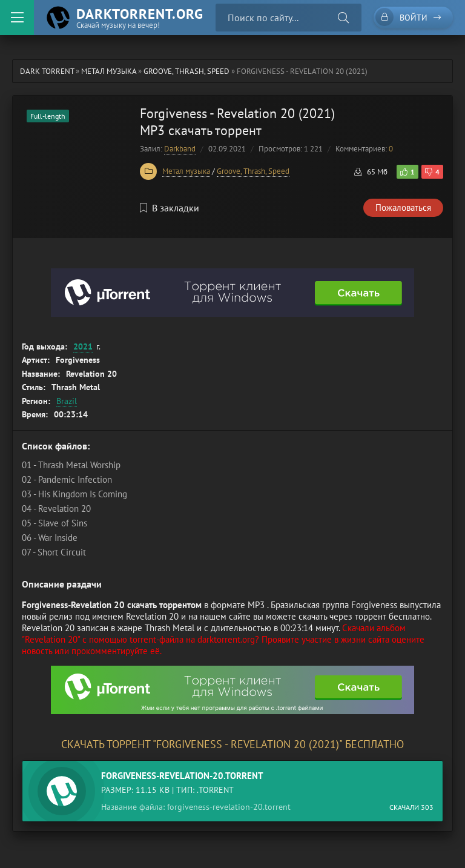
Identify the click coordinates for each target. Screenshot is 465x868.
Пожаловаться (403, 207)
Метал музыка (186, 171)
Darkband (180, 149)
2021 (83, 346)
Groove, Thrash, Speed (253, 171)
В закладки (170, 208)
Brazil (67, 401)
